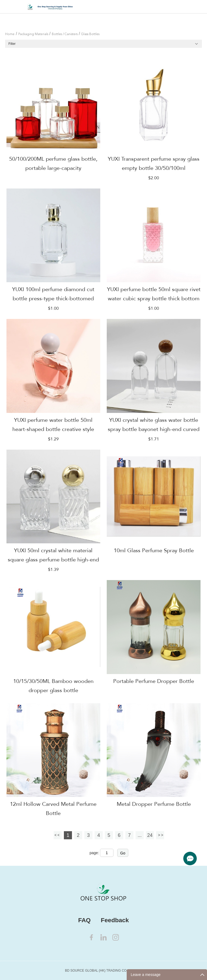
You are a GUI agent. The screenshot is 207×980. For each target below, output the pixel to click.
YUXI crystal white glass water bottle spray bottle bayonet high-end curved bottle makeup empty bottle (154, 429)
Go (123, 853)
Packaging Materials (33, 34)
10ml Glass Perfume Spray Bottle (154, 550)
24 (150, 835)
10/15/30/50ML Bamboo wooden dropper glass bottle (53, 686)
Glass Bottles (90, 34)
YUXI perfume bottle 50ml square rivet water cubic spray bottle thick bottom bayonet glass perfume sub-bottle (154, 299)
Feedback (115, 920)
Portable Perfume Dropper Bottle (154, 681)
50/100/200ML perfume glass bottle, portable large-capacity (53, 164)
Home (10, 34)
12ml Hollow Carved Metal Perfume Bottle (53, 809)
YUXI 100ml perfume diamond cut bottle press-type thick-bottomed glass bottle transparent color (53, 299)
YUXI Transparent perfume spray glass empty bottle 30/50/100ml (154, 164)
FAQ (84, 920)
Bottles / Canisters (65, 34)
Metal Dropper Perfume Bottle (154, 804)
